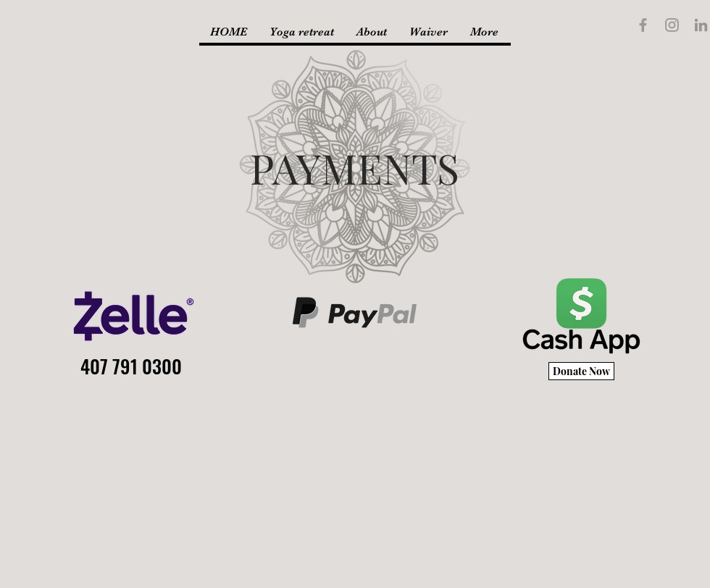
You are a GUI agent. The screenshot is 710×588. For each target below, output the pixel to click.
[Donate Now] (581, 371)
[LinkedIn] (701, 25)
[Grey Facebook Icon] (643, 25)
